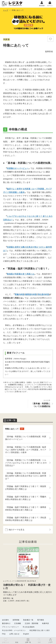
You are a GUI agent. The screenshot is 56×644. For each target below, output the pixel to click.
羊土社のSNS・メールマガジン (14, 630)
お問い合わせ (14, 634)
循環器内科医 (31, 294)
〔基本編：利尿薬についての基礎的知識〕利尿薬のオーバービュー (26, 438)
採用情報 (16, 620)
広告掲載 (18, 623)
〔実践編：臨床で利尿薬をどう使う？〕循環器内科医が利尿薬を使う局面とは (26, 508)
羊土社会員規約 (29, 627)
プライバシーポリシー (10, 627)
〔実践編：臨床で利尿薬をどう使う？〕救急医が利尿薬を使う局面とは (26, 488)
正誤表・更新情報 (32, 623)
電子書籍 (41, 620)
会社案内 (5, 620)
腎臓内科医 (20, 294)
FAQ (4, 634)
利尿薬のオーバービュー (18, 168)
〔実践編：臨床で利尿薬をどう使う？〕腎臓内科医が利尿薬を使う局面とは (26, 498)
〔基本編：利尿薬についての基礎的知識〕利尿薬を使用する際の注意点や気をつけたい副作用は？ (26, 476)
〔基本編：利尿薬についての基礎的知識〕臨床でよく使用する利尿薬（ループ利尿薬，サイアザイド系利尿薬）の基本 (26, 450)
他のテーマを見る (15, 530)
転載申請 (46, 623)
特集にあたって (15, 429)
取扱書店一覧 (28, 620)
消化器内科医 (43, 294)
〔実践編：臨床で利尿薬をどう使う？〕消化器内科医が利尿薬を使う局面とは (26, 519)
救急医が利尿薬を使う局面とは (21, 274)
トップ (6, 10)
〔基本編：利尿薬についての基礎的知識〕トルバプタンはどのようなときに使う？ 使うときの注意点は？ (26, 463)
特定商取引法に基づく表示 (40, 630)
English (26, 634)
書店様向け (6, 623)
